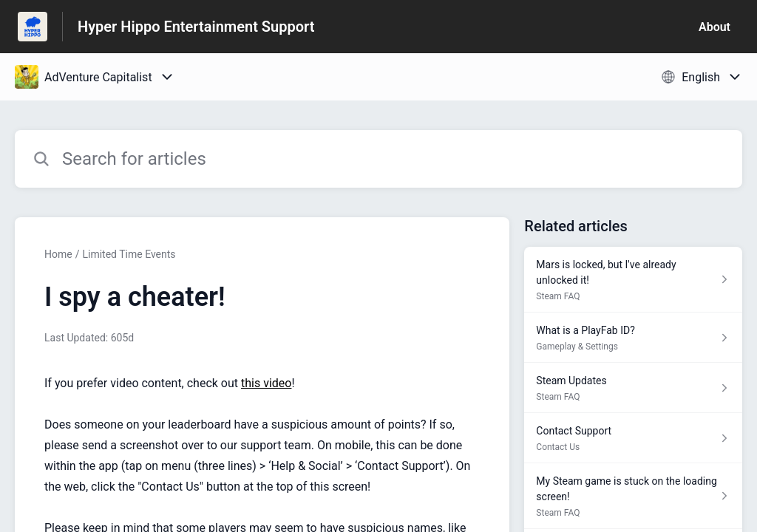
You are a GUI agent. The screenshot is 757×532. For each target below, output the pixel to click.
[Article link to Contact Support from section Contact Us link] (633, 438)
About (714, 27)
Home (58, 254)
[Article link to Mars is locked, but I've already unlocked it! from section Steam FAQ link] (633, 280)
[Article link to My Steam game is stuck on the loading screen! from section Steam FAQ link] (633, 496)
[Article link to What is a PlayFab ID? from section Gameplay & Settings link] (633, 338)
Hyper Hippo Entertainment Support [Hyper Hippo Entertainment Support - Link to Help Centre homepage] (196, 27)
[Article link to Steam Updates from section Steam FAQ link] (633, 388)
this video (266, 383)
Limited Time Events (129, 254)
